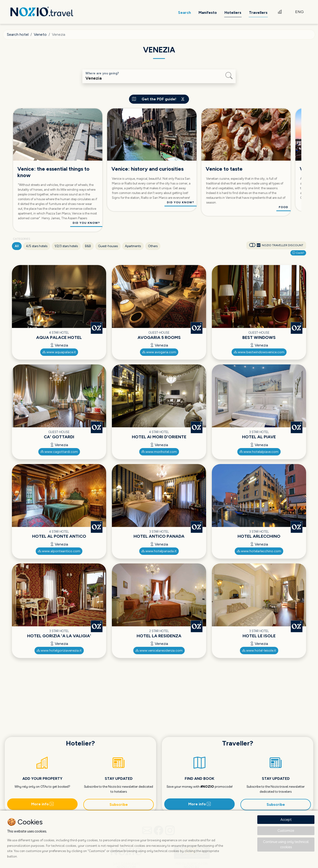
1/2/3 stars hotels (66, 246)
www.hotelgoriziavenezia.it (59, 651)
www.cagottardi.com (59, 452)
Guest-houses (108, 246)
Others (153, 246)
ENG (299, 12)
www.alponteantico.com (59, 551)
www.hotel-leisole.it (259, 651)
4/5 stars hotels (37, 246)
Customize (286, 830)
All (17, 246)
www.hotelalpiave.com (259, 452)
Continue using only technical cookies (286, 844)
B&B (88, 246)
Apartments (133, 246)
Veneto (40, 34)
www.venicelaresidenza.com (159, 651)
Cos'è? (298, 253)
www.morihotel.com (159, 452)
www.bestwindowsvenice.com (259, 352)
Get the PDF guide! (159, 99)
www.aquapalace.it (59, 352)
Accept (286, 819)
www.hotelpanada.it (159, 551)
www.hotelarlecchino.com (259, 551)
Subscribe (119, 804)
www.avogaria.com (159, 352)
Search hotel (18, 34)
